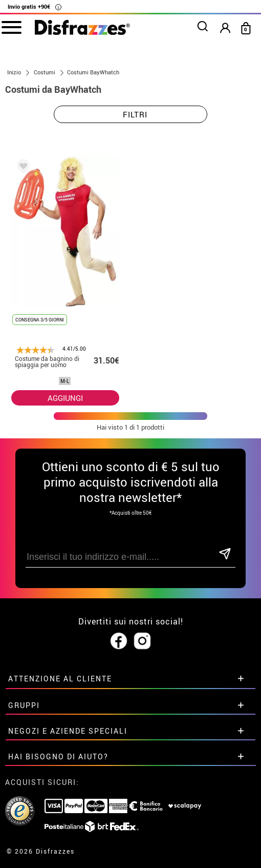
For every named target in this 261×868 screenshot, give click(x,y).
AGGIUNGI (65, 398)
